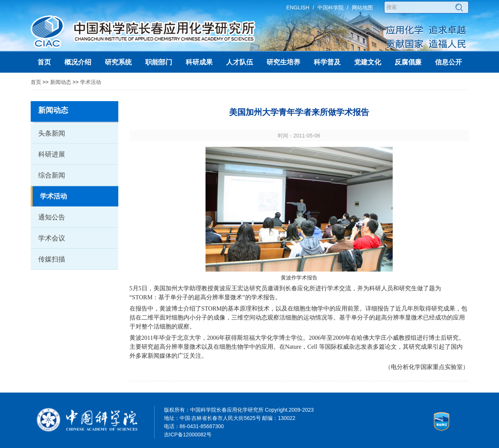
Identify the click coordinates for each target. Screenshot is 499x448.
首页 (36, 82)
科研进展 (52, 154)
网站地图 (362, 7)
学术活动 (91, 82)
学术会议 (52, 238)
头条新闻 (52, 133)
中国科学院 (331, 7)
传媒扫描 (52, 259)
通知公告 (52, 217)
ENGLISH (298, 7)
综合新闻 (52, 175)
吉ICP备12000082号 (188, 435)
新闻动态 (61, 82)
